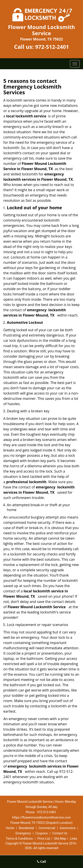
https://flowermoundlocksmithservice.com (41, 817)
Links (74, 839)
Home (10, 828)
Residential (26, 828)
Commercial (47, 828)
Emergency (23, 833)
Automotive (68, 828)
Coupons (42, 833)
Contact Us (60, 833)
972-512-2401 (52, 47)
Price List (44, 839)
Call (41, 862)
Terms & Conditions (19, 839)
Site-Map (60, 839)
